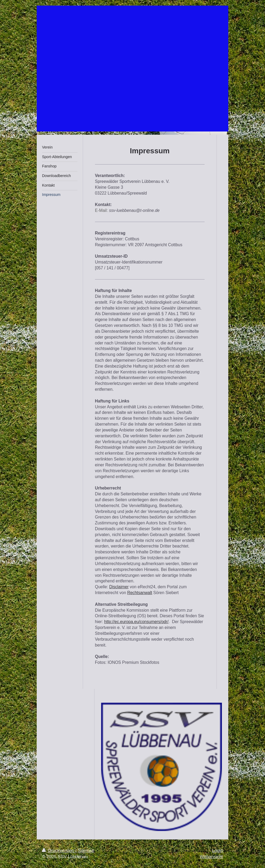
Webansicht (211, 857)
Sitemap (86, 851)
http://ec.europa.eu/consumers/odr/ (136, 622)
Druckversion (59, 851)
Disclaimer (119, 587)
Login (218, 851)
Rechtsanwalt (140, 593)
